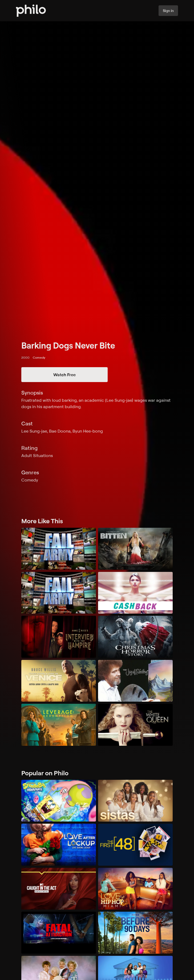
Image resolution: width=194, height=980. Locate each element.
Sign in (168, 11)
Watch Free (64, 375)
